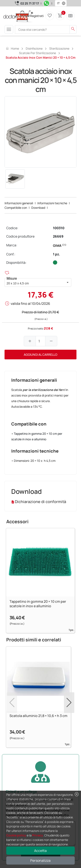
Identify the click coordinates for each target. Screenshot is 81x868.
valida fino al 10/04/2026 (30, 304)
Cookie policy (16, 835)
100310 (59, 228)
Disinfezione (34, 48)
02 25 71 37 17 (30, 3)
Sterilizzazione (59, 48)
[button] (65, 3)
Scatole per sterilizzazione (37, 53)
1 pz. (56, 254)
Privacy (38, 835)
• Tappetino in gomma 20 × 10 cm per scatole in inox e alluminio (37, 436)
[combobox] (58, 3)
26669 (58, 236)
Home (12, 48)
